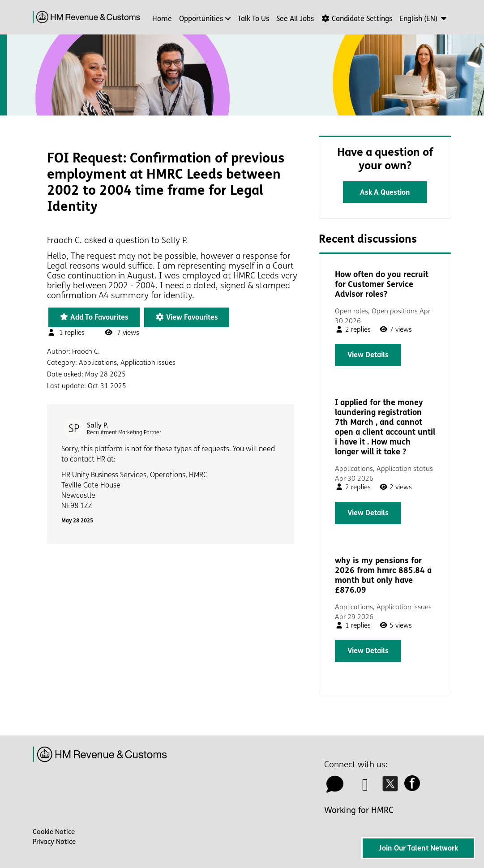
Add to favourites (94, 317)
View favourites (187, 317)
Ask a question (385, 192)
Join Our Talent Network (418, 848)
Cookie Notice (54, 832)
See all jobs (295, 19)
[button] (424, 19)
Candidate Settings (357, 19)
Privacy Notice (54, 842)
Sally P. (98, 425)
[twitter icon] (392, 788)
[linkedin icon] (365, 788)
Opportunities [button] (201, 19)
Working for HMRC (359, 810)
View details (368, 355)
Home (162, 19)
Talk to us (253, 19)
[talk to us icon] (335, 788)
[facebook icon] (415, 788)
